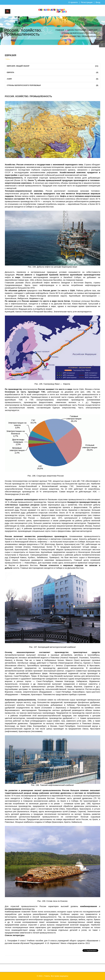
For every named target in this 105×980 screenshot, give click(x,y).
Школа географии (76, 30)
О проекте (73, 2)
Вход (98, 2)
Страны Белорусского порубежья (80, 33)
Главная (60, 30)
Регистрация (87, 2)
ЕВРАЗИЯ (93, 30)
